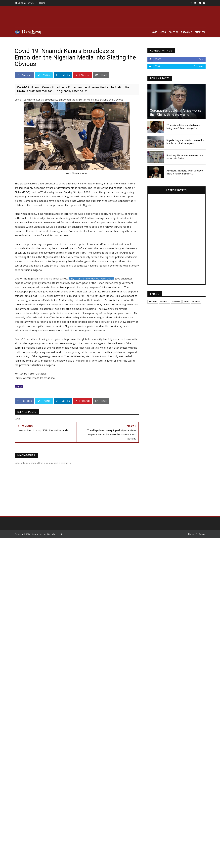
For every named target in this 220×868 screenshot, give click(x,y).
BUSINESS (200, 32)
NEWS (163, 32)
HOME (154, 32)
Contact (202, 534)
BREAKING (187, 32)
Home (42, 3)
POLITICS (174, 32)
